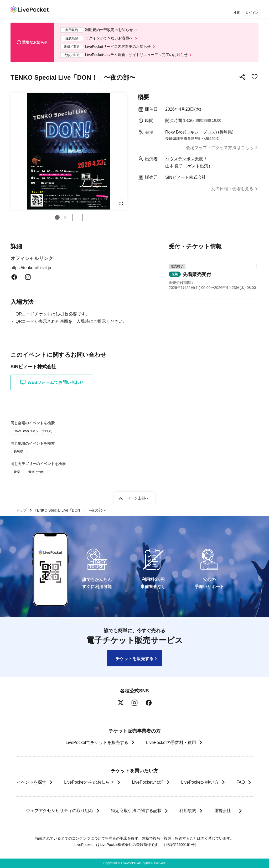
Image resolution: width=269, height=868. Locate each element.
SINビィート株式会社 (186, 177)
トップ (21, 510)
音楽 (17, 472)
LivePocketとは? (148, 782)
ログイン (252, 12)
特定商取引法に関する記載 (136, 811)
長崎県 (18, 451)
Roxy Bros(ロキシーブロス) (33, 431)
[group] (69, 151)
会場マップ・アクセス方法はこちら (220, 148)
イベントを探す (32, 782)
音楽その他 (36, 472)
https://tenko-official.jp (34, 268)
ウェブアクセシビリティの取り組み (59, 811)
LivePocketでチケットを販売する (97, 742)
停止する (77, 217)
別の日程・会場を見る (232, 189)
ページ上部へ (138, 498)
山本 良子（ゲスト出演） (189, 166)
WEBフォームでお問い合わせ (52, 382)
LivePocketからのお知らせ (89, 782)
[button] (57, 217)
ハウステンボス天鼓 (184, 159)
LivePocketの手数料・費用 (171, 742)
